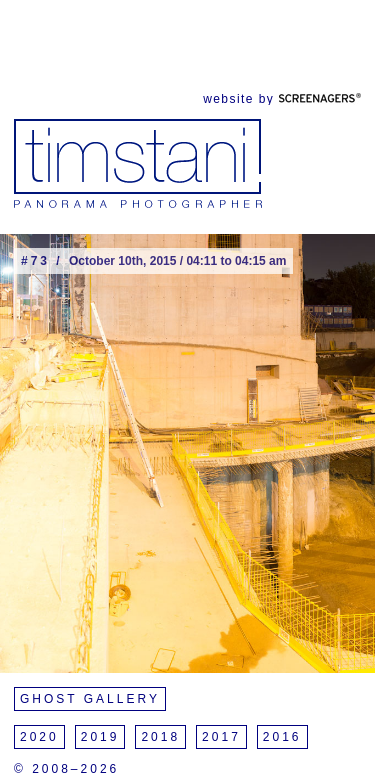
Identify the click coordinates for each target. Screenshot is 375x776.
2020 (39, 737)
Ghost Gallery (90, 699)
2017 (221, 737)
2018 (160, 737)
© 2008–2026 (66, 769)
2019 (100, 737)
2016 (282, 737)
